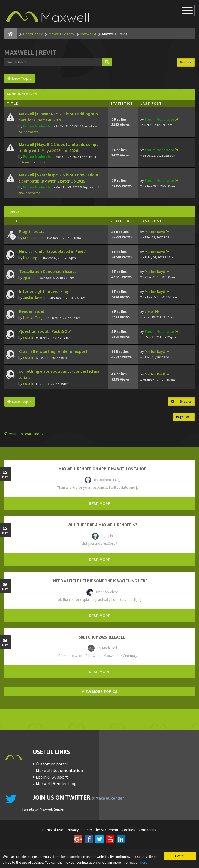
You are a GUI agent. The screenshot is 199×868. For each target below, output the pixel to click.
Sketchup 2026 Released (102, 637)
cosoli (150, 311)
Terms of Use (52, 830)
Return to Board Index (24, 434)
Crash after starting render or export (53, 351)
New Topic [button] (19, 78)
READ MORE (99, 503)
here (144, 862)
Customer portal (52, 764)
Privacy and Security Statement (93, 830)
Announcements (33, 162)
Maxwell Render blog (56, 783)
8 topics (186, 62)
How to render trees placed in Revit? (53, 251)
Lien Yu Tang (33, 318)
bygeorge (31, 258)
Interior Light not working (43, 291)
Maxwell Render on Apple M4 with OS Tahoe (102, 469)
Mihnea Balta (33, 238)
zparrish (30, 278)
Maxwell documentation (59, 770)
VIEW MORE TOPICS (100, 691)
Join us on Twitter (78, 797)
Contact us (147, 830)
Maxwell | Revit (30, 53)
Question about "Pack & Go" (45, 331)
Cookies (129, 830)
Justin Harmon (35, 298)
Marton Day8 (155, 232)
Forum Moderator (38, 126)
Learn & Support (52, 777)
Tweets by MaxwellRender (43, 809)
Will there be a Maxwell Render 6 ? (102, 525)
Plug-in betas (31, 231)
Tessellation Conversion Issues (47, 271)
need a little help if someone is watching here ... (102, 581)
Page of (184, 417)
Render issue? (31, 311)
